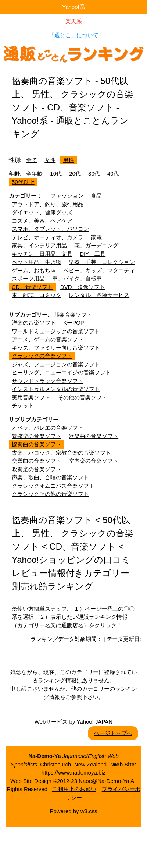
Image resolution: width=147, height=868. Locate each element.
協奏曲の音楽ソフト (37, 444)
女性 (50, 160)
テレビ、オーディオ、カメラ (48, 237)
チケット (23, 405)
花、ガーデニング (96, 245)
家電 (96, 237)
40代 (113, 174)
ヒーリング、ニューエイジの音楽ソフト (61, 372)
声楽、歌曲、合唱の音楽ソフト (50, 477)
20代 (75, 174)
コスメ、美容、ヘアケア (42, 221)
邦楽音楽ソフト (73, 315)
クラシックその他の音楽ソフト (50, 494)
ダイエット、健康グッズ (42, 212)
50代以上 (23, 182)
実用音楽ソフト (31, 397)
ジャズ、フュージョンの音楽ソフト (56, 364)
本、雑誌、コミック (37, 295)
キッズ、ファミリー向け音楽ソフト (56, 348)
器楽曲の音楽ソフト (94, 436)
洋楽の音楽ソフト (34, 323)
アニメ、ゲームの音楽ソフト (48, 339)
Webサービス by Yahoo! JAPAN (73, 722)
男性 (69, 160)
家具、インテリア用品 (39, 245)
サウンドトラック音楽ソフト (48, 381)
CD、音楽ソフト (32, 287)
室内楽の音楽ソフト (94, 461)
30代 (94, 174)
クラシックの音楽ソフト (42, 356)
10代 (56, 174)
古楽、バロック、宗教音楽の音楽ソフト (61, 453)
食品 (96, 196)
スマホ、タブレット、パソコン (50, 229)
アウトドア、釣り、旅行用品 (48, 204)
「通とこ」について (74, 35)
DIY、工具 (93, 254)
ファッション (67, 196)
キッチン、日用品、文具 (42, 254)
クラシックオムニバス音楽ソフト (53, 486)
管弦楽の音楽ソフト (37, 436)
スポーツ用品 (28, 278)
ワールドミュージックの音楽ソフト (56, 331)
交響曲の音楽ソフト (37, 461)
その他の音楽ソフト (83, 397)
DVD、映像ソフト (83, 287)
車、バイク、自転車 (77, 278)
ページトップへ (113, 733)
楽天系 (74, 21)
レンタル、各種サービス (99, 295)
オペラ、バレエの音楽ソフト (48, 428)
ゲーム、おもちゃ (34, 270)
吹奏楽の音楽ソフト (37, 469)
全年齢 (34, 174)
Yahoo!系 (73, 7)
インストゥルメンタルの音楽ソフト (56, 389)
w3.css (89, 811)
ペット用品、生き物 (37, 262)
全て (32, 160)
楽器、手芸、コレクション (102, 262)
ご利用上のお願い (74, 789)
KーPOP (74, 323)
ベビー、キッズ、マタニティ (99, 270)
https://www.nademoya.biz (73, 772)
